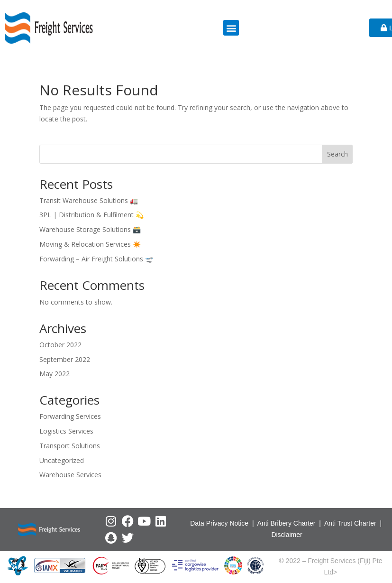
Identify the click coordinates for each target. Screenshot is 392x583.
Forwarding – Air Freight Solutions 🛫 (96, 259)
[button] (231, 28)
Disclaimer (287, 535)
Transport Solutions (70, 446)
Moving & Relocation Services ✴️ (90, 244)
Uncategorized (62, 460)
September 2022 (65, 359)
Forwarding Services (70, 416)
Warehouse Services (70, 475)
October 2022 (60, 345)
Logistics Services (66, 431)
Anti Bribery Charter (287, 523)
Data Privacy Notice (219, 523)
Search (337, 154)
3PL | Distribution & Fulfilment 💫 (91, 215)
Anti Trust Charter (351, 523)
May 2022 (55, 374)
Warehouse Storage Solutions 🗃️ (90, 229)
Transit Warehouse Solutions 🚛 (89, 200)
